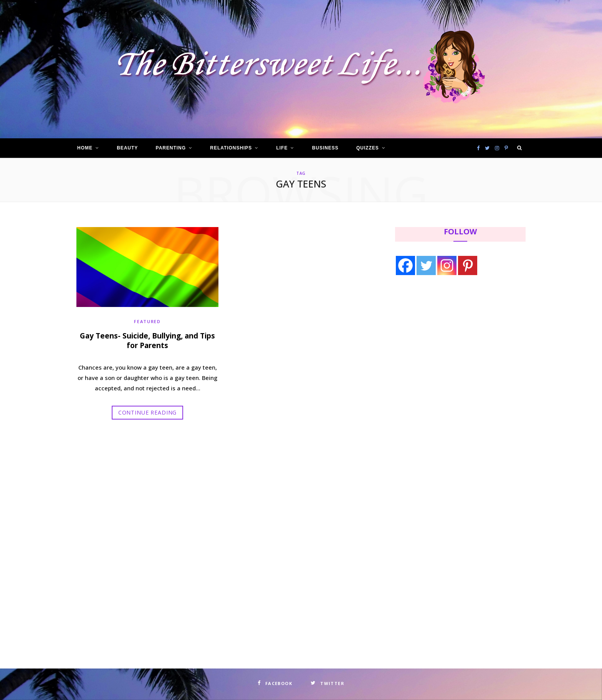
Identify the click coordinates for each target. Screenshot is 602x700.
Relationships (231, 148)
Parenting (171, 148)
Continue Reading (147, 412)
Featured (147, 321)
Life (282, 148)
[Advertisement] (443, 345)
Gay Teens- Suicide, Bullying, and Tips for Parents (147, 341)
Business (325, 148)
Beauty (127, 148)
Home (85, 148)
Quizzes (368, 148)
